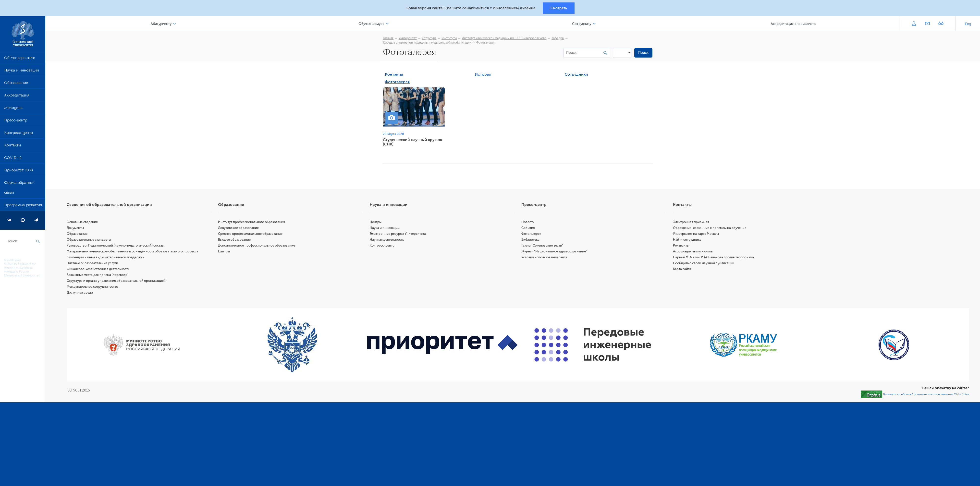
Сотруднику (582, 24)
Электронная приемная (691, 223)
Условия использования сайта (545, 258)
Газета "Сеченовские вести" (543, 246)
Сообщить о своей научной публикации (704, 264)
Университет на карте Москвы (696, 234)
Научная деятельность (387, 240)
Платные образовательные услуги (93, 264)
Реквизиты (681, 246)
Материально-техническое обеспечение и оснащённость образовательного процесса (133, 252)
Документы (76, 229)
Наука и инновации (22, 71)
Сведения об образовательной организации (110, 205)
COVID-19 (13, 159)
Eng (968, 24)
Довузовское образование (239, 229)
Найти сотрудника (687, 240)
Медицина (13, 109)
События (529, 229)
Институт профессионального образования (252, 223)
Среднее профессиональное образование (251, 234)
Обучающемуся (372, 24)
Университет (408, 38)
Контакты (12, 146)
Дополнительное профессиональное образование (257, 246)
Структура (430, 38)
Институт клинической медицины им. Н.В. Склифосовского (505, 38)
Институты (450, 38)
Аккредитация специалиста (793, 24)
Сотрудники (577, 75)
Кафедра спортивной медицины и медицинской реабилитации (428, 43)
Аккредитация (17, 96)
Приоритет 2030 (18, 171)
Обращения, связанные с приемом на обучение (710, 229)
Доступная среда (80, 293)
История (484, 75)
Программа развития (23, 206)
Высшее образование (235, 240)
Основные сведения (83, 223)
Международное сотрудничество (93, 287)
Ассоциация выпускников (693, 252)
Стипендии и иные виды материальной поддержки (106, 258)
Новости (528, 223)
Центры (225, 252)
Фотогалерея (398, 83)
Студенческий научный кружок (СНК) (413, 143)
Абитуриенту (162, 24)
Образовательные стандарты (90, 240)
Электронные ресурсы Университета (398, 234)
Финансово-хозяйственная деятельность (99, 270)
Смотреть (559, 8)
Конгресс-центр (18, 134)
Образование (16, 84)
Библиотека (531, 240)
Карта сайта (682, 270)
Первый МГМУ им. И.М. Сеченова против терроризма (714, 258)
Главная (389, 38)
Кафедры (558, 38)
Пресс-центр (16, 121)
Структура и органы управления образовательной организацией (117, 281)
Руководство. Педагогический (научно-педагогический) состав (116, 246)
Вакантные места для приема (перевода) (98, 276)
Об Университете (20, 59)
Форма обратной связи (19, 189)
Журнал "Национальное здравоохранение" (555, 252)
